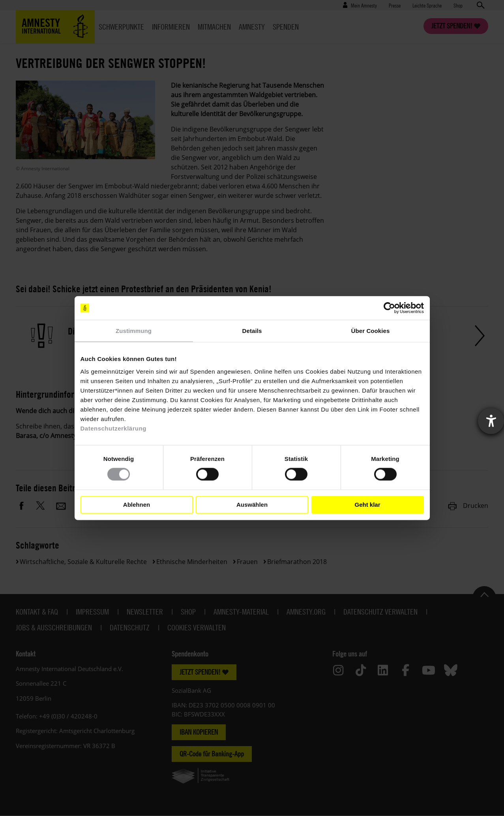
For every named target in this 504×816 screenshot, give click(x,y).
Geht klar (367, 505)
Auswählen (252, 505)
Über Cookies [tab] (371, 331)
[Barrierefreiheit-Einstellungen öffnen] (491, 421)
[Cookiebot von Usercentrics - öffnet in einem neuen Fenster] (389, 308)
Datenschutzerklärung (114, 428)
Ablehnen (137, 505)
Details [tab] (252, 331)
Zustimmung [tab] (134, 331)
